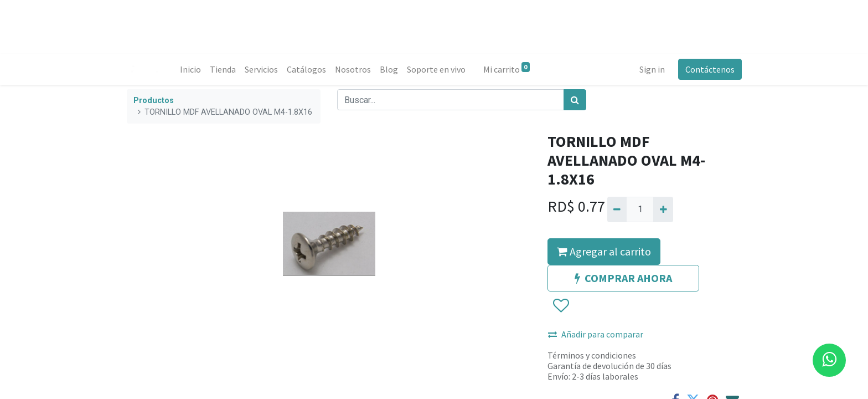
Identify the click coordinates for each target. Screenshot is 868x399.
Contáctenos (709, 69)
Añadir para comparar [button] (596, 334)
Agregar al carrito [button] (604, 251)
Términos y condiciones (592, 355)
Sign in (652, 69)
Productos (154, 101)
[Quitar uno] (617, 209)
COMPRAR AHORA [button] (623, 278)
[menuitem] (190, 69)
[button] (560, 306)
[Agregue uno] (663, 209)
